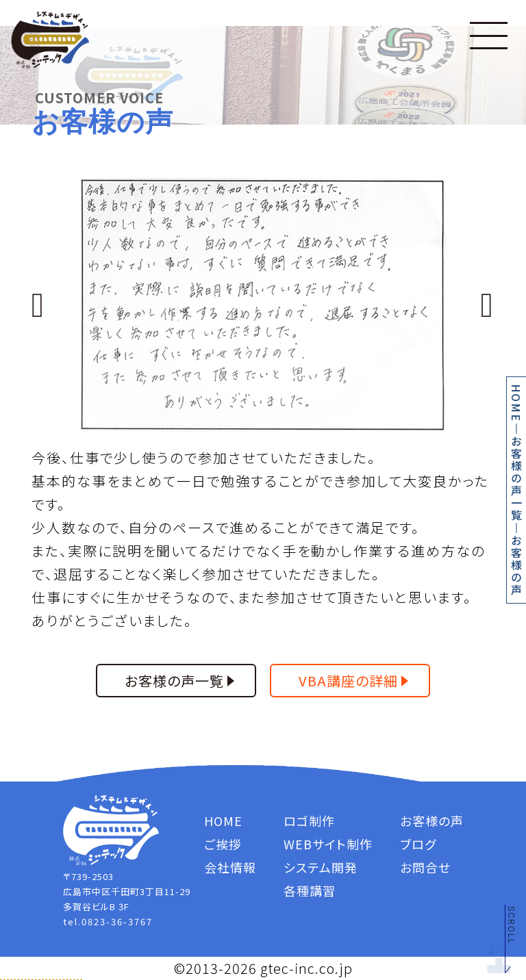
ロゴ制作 (309, 821)
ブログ (418, 844)
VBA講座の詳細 (348, 681)
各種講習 (310, 890)
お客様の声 (516, 565)
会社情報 (230, 867)
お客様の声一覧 (516, 478)
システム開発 (321, 867)
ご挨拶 (223, 844)
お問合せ (425, 867)
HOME (516, 403)
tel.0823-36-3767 (108, 921)
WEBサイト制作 (328, 844)
